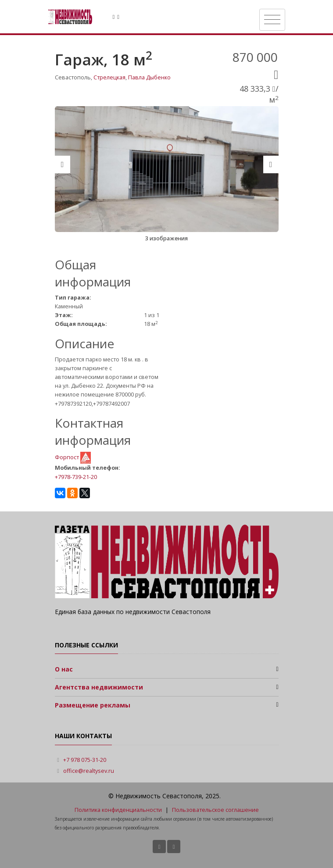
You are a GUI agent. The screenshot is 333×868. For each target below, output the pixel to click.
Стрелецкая (109, 77)
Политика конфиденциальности (118, 810)
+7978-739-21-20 (76, 477)
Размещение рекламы (93, 705)
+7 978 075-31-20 (85, 760)
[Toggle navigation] (272, 20)
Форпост (68, 457)
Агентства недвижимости (99, 687)
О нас (64, 669)
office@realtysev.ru (89, 771)
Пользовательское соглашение (215, 810)
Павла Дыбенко (149, 77)
